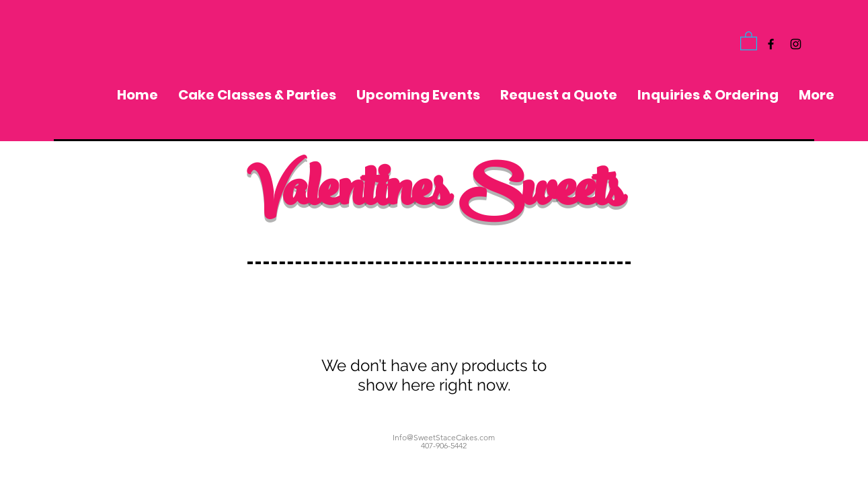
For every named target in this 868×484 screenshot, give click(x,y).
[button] (749, 40)
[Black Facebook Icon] (771, 44)
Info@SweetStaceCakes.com (444, 437)
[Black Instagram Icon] (796, 44)
